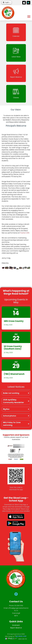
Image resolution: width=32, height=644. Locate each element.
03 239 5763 (19, 606)
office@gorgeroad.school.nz (18, 608)
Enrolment (16, 625)
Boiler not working (11, 393)
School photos (10, 416)
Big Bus (6, 409)
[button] (7, 2)
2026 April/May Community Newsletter (13, 401)
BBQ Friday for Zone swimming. (12, 424)
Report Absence (16, 628)
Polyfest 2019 (25, 233)
